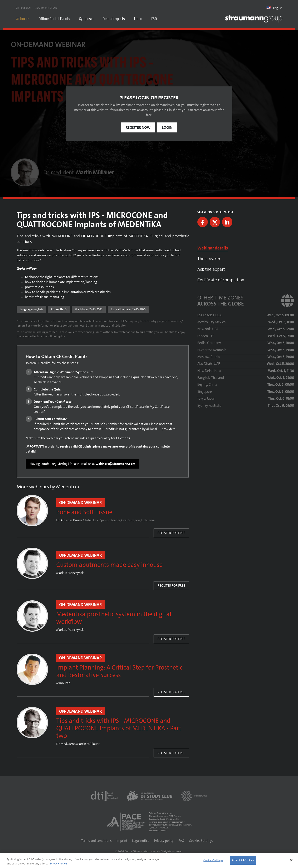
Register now (138, 127)
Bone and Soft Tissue (84, 512)
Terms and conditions (96, 841)
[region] (149, 861)
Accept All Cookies (243, 860)
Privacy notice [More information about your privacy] (59, 864)
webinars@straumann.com (115, 464)
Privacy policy (164, 841)
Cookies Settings (201, 841)
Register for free (171, 533)
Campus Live (23, 8)
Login (138, 19)
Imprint (122, 841)
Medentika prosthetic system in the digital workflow (114, 618)
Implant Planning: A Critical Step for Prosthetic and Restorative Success (119, 671)
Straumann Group (46, 8)
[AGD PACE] (126, 822)
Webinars (23, 19)
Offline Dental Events (54, 19)
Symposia (86, 19)
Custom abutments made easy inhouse (109, 565)
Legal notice (141, 841)
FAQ (154, 19)
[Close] (291, 860)
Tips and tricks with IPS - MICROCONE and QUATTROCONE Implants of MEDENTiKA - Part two (119, 728)
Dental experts (114, 19)
